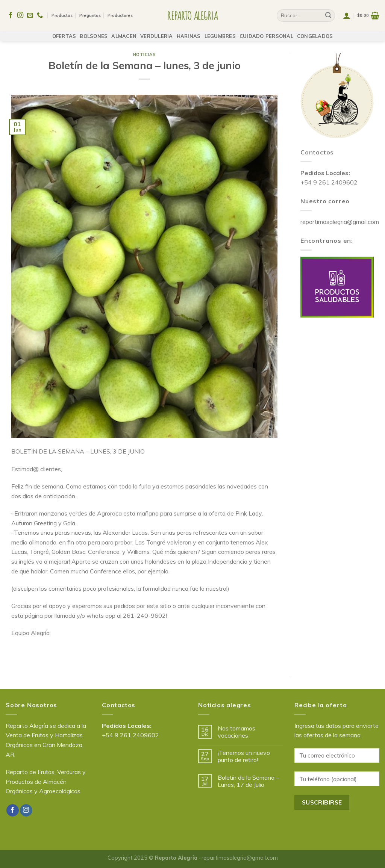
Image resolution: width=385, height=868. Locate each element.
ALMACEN (124, 33)
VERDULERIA (157, 33)
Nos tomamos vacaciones (236, 732)
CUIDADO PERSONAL (266, 33)
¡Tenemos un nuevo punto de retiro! (244, 756)
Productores (120, 14)
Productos (62, 14)
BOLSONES (94, 33)
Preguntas (90, 14)
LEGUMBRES (220, 33)
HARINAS (189, 33)
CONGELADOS (315, 33)
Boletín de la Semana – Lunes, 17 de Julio (248, 781)
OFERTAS (64, 33)
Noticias (144, 54)
